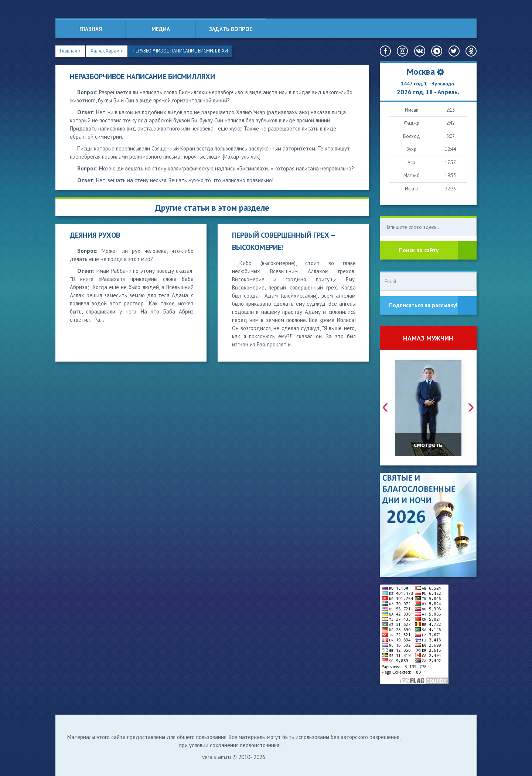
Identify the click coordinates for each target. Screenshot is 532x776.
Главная (91, 29)
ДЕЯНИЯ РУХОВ (95, 235)
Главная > (70, 51)
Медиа (161, 29)
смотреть (428, 445)
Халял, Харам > (107, 51)
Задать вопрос (231, 29)
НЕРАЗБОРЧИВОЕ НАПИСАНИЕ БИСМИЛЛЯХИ (181, 51)
